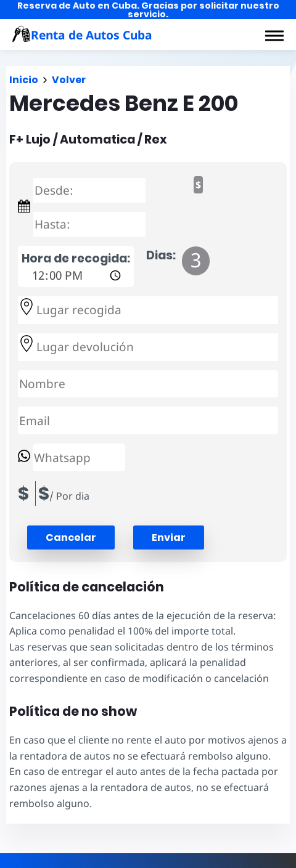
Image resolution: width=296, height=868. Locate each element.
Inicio (24, 80)
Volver (69, 80)
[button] (274, 36)
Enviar (169, 537)
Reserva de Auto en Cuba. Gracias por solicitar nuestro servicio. (148, 10)
